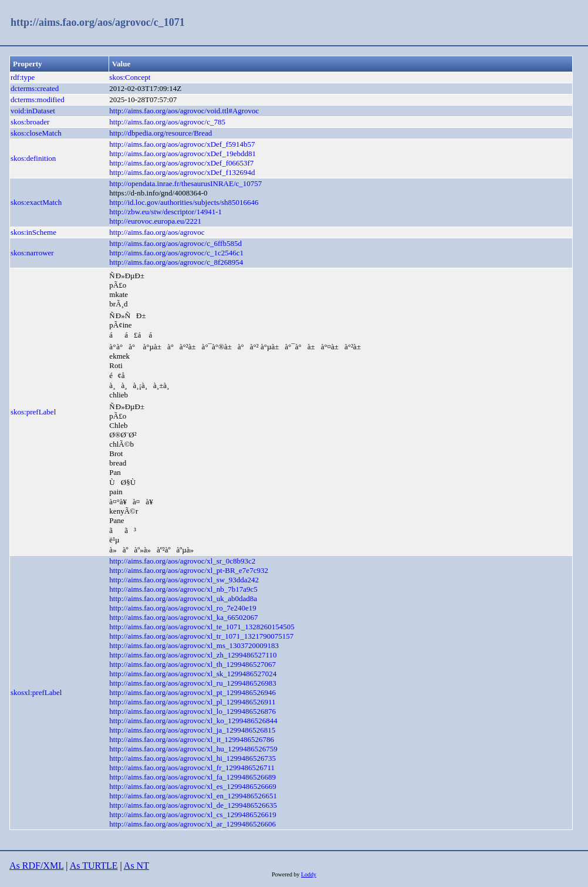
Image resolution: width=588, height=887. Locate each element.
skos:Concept (130, 77)
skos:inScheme (33, 232)
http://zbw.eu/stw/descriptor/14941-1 (165, 212)
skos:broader (30, 122)
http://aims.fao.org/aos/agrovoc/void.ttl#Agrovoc (184, 111)
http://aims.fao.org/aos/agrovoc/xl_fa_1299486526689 (192, 777)
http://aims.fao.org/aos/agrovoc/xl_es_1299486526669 (192, 786)
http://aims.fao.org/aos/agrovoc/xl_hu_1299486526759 (193, 749)
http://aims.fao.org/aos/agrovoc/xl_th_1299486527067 (192, 664)
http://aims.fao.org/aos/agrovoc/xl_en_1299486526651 (193, 796)
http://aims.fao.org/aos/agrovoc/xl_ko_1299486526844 (193, 721)
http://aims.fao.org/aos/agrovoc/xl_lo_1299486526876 (192, 711)
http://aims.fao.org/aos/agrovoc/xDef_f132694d (182, 172)
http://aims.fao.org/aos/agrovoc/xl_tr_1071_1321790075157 (201, 636)
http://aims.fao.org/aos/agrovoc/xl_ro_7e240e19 (183, 608)
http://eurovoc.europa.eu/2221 (155, 221)
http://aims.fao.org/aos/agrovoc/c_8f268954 (176, 262)
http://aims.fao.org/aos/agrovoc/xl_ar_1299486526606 (192, 824)
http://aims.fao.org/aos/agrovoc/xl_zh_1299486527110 (193, 655)
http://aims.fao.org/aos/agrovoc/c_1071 (98, 22)
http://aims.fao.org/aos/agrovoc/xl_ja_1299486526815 (192, 730)
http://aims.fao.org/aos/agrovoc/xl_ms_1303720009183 (194, 645)
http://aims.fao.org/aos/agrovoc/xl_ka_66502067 (183, 617)
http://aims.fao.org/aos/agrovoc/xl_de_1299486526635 (193, 805)
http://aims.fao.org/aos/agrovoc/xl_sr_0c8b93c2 (182, 561)
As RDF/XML (36, 866)
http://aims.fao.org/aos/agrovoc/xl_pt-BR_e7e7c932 (189, 570)
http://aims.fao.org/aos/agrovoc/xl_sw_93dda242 (184, 580)
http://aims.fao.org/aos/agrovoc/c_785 (167, 122)
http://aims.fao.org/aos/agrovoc (157, 232)
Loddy (309, 874)
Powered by (286, 874)
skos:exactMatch (36, 202)
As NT (136, 866)
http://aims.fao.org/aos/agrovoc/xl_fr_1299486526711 (192, 768)
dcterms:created (35, 88)
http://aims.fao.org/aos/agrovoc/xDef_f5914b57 (182, 144)
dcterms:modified (38, 100)
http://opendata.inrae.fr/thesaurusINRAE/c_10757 (185, 183)
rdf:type (23, 77)
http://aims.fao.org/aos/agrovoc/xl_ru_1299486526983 (192, 683)
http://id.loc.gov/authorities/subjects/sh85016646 (184, 202)
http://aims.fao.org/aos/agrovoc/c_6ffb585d (175, 243)
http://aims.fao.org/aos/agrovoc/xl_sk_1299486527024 (193, 674)
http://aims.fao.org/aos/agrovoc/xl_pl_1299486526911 (192, 702)
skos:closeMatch (36, 133)
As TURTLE (94, 866)
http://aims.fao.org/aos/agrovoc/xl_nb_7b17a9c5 (183, 589)
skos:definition (33, 158)
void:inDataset (33, 111)
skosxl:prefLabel (36, 692)
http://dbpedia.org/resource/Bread (160, 133)
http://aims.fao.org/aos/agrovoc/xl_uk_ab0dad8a (183, 598)
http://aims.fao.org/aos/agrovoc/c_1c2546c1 (176, 253)
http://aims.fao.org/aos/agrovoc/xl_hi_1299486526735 (192, 758)
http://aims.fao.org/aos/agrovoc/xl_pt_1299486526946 (192, 692)
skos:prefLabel (33, 412)
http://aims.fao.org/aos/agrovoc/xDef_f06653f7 (181, 163)
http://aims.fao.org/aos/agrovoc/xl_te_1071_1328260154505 (202, 627)
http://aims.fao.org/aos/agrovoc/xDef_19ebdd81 (183, 154)
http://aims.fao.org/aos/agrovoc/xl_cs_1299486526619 (192, 815)
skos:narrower (32, 253)
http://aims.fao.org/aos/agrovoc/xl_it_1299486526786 (192, 739)
